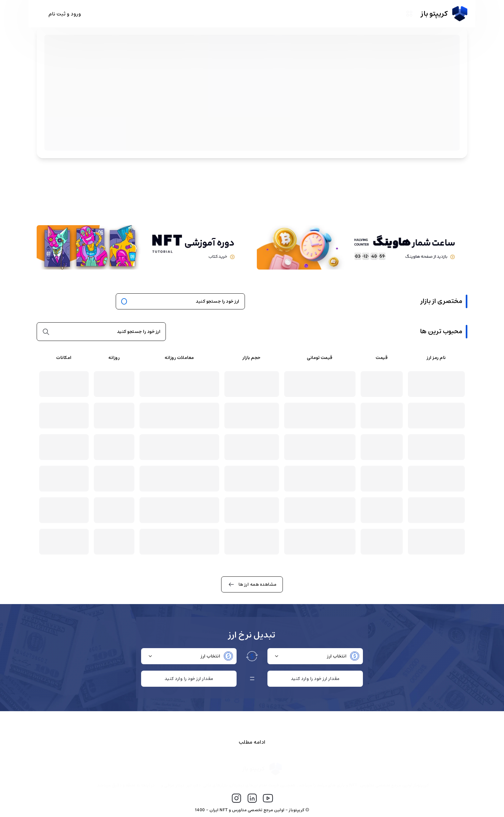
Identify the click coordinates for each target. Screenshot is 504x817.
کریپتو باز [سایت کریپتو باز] (444, 14)
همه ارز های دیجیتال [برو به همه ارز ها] (72, 301)
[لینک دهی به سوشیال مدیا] (268, 799)
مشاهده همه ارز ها (252, 584)
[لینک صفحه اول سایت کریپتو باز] (252, 769)
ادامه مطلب (252, 742)
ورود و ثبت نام (65, 14)
